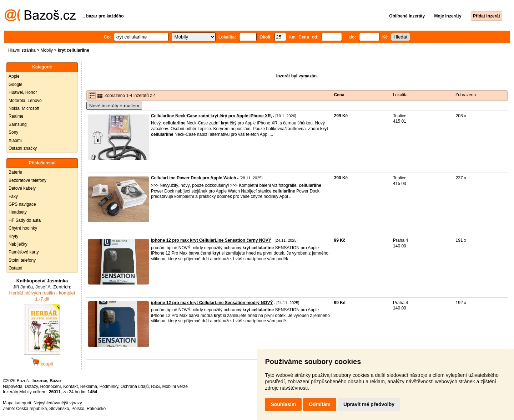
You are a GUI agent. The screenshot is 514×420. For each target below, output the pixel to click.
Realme (16, 116)
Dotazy (31, 386)
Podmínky (109, 386)
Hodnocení (51, 386)
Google (16, 84)
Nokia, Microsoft (24, 108)
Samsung (18, 124)
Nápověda (13, 386)
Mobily (47, 50)
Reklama (89, 386)
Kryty (13, 236)
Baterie (15, 172)
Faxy (13, 196)
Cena (339, 95)
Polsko (78, 409)
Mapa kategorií (17, 403)
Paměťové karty (24, 252)
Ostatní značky (23, 148)
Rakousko (96, 409)
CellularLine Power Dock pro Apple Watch (193, 178)
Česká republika (31, 409)
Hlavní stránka (22, 50)
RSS (155, 386)
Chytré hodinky (23, 228)
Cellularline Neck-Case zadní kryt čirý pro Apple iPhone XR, (211, 116)
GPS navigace (22, 204)
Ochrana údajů (135, 386)
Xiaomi (15, 140)
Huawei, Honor (23, 92)
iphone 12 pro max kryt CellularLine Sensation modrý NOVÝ (212, 303)
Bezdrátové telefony (27, 180)
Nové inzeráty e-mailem (114, 106)
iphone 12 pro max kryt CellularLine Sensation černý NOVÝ (211, 240)
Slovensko (59, 409)
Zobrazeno (466, 95)
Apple (14, 76)
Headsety (18, 212)
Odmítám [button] (320, 404)
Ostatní (16, 268)
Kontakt (70, 386)
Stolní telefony (22, 260)
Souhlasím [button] (283, 404)
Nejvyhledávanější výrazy (58, 403)
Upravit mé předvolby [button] (369, 404)
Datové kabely (22, 188)
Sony (13, 132)
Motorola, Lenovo (25, 101)
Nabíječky (18, 244)
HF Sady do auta (25, 220)
